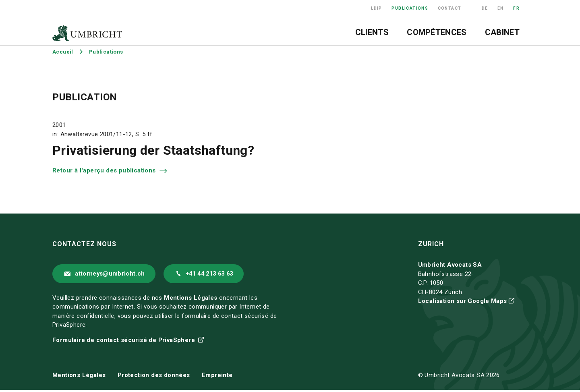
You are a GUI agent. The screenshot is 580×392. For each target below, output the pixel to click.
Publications (410, 8)
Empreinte (217, 377)
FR (516, 8)
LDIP (377, 8)
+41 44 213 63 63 (223, 275)
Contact (450, 8)
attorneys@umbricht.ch (114, 275)
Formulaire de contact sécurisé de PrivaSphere (124, 342)
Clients (372, 32)
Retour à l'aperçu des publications (105, 170)
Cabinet (502, 32)
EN (501, 8)
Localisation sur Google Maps (463, 301)
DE (485, 8)
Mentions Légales (191, 300)
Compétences (437, 32)
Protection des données (154, 377)
